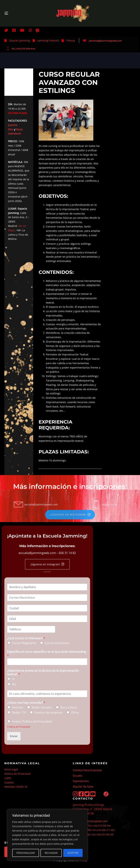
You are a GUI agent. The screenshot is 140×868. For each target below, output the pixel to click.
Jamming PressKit (48, 41)
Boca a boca (69, 707)
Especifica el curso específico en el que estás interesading (47, 654)
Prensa (71, 41)
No (14, 684)
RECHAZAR (51, 853)
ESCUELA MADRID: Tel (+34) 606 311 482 (94, 830)
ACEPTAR (73, 853)
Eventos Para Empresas (87, 770)
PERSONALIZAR (26, 853)
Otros (75, 713)
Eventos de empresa (48, 713)
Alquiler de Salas (83, 786)
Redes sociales (42, 707)
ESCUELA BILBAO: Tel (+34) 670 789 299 (93, 835)
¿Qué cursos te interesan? (26, 638)
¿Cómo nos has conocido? (26, 703)
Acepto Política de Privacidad (32, 722)
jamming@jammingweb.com (105, 41)
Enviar (14, 736)
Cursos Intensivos (57, 643)
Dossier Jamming (20, 41)
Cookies (9, 783)
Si (13, 679)
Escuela (77, 776)
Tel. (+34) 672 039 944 (23, 49)
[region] (47, 835)
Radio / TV (19, 713)
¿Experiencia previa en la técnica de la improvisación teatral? (43, 673)
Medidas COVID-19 (16, 787)
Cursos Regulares (24, 643)
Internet (18, 707)
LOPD (8, 778)
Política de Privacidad (19, 727)
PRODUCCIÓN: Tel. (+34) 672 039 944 (92, 826)
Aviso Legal (11, 769)
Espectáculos (81, 781)
